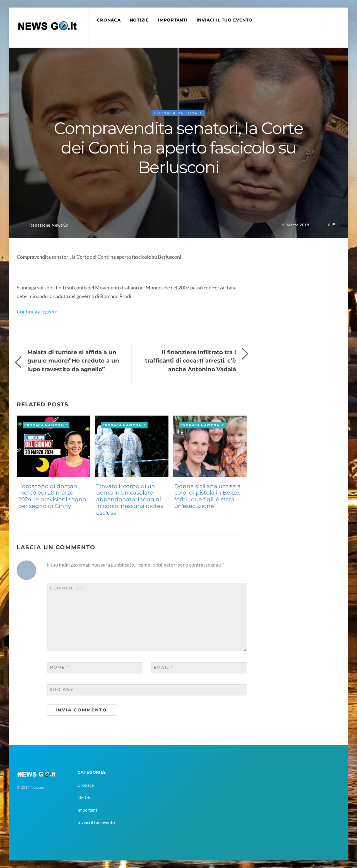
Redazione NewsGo (49, 225)
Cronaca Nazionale (178, 113)
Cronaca (109, 20)
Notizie (139, 20)
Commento (67, 588)
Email (164, 667)
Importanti (173, 20)
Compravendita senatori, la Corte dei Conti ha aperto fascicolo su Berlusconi (178, 148)
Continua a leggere (37, 311)
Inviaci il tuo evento (225, 20)
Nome (59, 667)
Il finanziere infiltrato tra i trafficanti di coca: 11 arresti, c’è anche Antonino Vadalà (190, 361)
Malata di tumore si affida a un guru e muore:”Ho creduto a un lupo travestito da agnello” (73, 361)
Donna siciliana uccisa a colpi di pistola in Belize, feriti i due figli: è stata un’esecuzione (208, 496)
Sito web (62, 689)
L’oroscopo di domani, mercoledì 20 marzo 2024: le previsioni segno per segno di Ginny (52, 496)
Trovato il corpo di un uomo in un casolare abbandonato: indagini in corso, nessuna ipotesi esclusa (130, 499)
